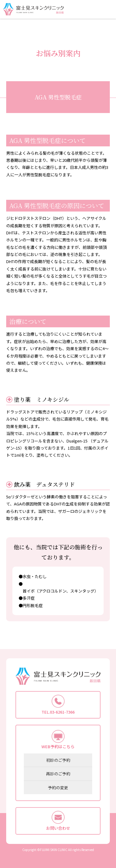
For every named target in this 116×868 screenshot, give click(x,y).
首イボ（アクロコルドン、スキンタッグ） (60, 591)
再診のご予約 (58, 774)
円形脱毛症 (33, 605)
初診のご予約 (58, 760)
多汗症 (29, 598)
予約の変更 (58, 788)
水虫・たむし (35, 576)
